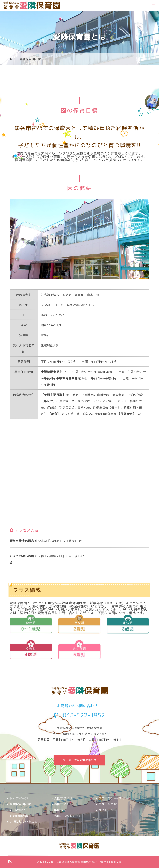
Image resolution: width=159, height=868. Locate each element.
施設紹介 (19, 810)
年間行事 (60, 810)
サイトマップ (108, 810)
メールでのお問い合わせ (80, 760)
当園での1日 (63, 804)
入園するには (63, 798)
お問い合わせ (108, 804)
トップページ (19, 798)
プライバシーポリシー (114, 798)
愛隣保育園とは (20, 804)
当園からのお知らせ (68, 816)
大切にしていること (23, 822)
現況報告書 (20, 816)
